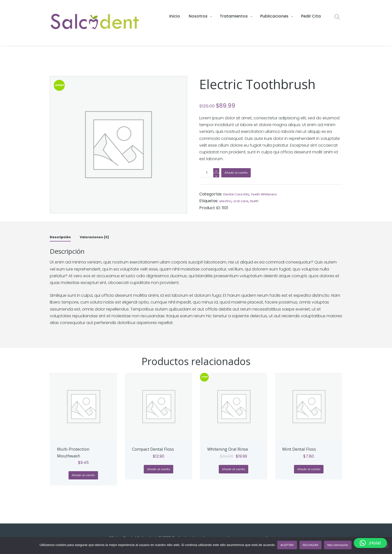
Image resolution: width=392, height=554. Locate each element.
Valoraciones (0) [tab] (102, 237)
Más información (339, 546)
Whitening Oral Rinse (233, 449)
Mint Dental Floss (303, 449)
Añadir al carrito (239, 173)
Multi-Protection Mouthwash (77, 452)
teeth (261, 201)
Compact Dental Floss (152, 452)
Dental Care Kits (239, 194)
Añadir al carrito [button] (83, 476)
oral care (245, 201)
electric (227, 201)
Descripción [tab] (62, 237)
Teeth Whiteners (273, 194)
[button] (370, 543)
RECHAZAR (311, 546)
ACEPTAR (288, 546)
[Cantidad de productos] (209, 173)
